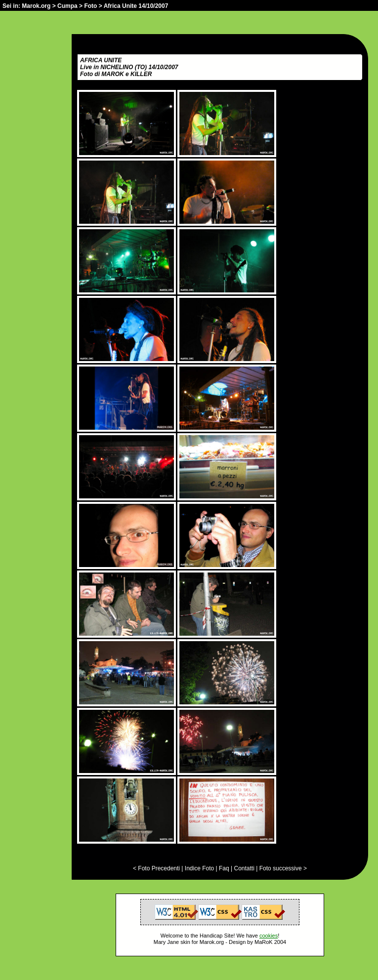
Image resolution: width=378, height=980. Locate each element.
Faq (224, 868)
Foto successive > (283, 868)
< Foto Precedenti (156, 868)
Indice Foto (199, 868)
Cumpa (67, 6)
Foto (90, 6)
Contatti (244, 868)
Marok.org (36, 6)
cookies (269, 936)
